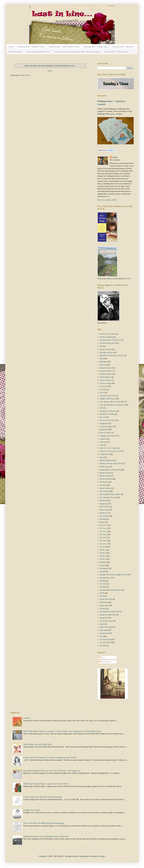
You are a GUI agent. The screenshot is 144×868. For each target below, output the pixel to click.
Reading (103, 519)
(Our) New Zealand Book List (38, 52)
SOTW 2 (103, 553)
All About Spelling (107, 337)
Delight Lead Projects (108, 399)
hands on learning (106, 627)
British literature (106, 368)
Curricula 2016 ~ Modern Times (31, 47)
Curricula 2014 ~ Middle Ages (96, 47)
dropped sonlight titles (108, 615)
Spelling (103, 581)
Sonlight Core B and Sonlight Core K (113, 575)
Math (102, 457)
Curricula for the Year (108, 396)
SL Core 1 (103, 525)
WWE (102, 593)
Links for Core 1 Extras (108, 448)
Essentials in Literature (108, 411)
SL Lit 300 (104, 547)
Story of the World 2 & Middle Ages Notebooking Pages (44, 823)
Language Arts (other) (108, 436)
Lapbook (103, 439)
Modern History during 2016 (110, 470)
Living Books (105, 454)
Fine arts (103, 417)
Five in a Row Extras (107, 420)
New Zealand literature (108, 497)
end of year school (106, 621)
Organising (104, 504)
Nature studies (105, 488)
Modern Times (105, 473)
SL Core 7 (103, 544)
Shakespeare (104, 568)
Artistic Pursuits (106, 349)
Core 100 (103, 389)
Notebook (103, 501)
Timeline (103, 587)
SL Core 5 (103, 538)
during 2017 (104, 618)
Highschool (104, 430)
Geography (104, 423)
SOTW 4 (103, 559)
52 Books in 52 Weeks (108, 334)
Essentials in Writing (107, 414)
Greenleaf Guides (106, 427)
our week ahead (105, 642)
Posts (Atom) (25, 75)
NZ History (104, 482)
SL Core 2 (103, 528)
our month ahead (106, 639)
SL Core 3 (103, 531)
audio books (104, 605)
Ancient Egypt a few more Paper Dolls (37, 744)
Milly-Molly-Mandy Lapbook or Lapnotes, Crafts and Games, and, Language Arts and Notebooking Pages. (62, 731)
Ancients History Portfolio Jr (110, 340)
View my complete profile (107, 200)
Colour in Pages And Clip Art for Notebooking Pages (43, 797)
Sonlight (103, 572)
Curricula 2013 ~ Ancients (123, 47)
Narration (103, 485)
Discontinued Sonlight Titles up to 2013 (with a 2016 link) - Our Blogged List (52, 771)
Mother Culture (105, 476)
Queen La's (104, 513)
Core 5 (102, 393)
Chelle (115, 157)
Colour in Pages (105, 383)
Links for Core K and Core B (110, 451)
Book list (103, 365)
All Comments (105, 662)
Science (102, 565)
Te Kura (103, 584)
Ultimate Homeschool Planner (111, 590)
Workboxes (104, 602)
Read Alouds (104, 516)
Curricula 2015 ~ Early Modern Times (64, 47)
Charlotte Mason (106, 374)
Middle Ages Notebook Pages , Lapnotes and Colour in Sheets (46, 784)
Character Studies (106, 371)
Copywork (103, 386)
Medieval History (106, 460)
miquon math (104, 633)
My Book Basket (106, 479)
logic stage (104, 630)
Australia (27, 718)
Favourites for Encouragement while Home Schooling (77, 52)
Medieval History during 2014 (111, 463)
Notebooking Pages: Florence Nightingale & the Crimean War (46, 836)
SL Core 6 (103, 541)
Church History (105, 377)
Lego (102, 445)
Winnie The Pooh (106, 599)
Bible (102, 359)
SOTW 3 (103, 556)
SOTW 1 (103, 550)
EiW (101, 408)
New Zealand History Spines (110, 494)
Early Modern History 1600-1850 (112, 402)
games (102, 624)
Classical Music (105, 380)
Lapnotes (103, 442)
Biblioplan (103, 362)
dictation (103, 609)
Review (102, 522)
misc (101, 636)
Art (101, 346)
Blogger (102, 856)
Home (11, 47)
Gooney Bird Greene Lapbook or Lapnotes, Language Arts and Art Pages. (50, 757)
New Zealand (104, 491)
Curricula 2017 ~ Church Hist (116, 52)
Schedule (103, 562)
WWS (102, 596)
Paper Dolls (104, 507)
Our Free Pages (15, 52)
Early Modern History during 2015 (112, 405)
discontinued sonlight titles (109, 612)
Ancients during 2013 (107, 343)
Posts (102, 657)
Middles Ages (105, 467)
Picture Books (105, 510)
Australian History (106, 353)
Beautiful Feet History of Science (112, 355)
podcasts (103, 646)
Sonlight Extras (105, 578)
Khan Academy (105, 433)
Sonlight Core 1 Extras (32, 810)
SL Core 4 (103, 535)
